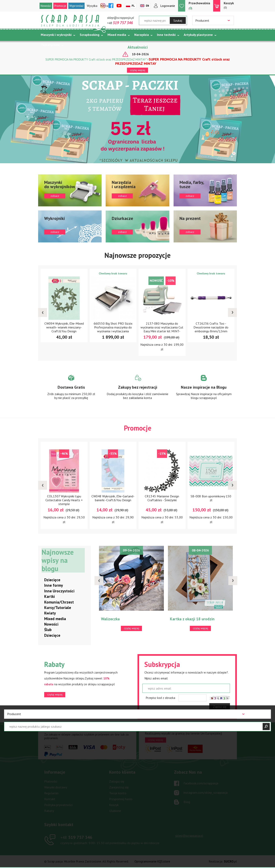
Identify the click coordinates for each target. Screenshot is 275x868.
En (147, 6)
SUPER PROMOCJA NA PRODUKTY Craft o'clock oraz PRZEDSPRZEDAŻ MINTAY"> (138, 61)
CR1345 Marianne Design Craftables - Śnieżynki (162, 498)
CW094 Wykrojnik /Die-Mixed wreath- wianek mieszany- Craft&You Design (64, 327)
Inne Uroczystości (59, 591)
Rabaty (49, 811)
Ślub (48, 630)
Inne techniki (166, 35)
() (199, 6)
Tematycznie (50, 45)
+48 (120, 23)
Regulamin (51, 793)
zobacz (70, 190)
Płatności (51, 782)
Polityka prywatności (58, 805)
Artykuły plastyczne (198, 35)
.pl (230, 862)
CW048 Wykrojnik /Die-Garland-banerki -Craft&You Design (113, 498)
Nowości (46, 6)
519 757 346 (76, 837)
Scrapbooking (90, 35)
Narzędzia (142, 35)
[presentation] (43, 312)
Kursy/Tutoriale (58, 608)
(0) (229, 5)
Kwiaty (50, 613)
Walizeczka (110, 619)
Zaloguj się (117, 782)
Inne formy (54, 586)
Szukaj (178, 20)
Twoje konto (118, 793)
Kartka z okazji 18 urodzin (192, 619)
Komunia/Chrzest (59, 602)
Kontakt (50, 799)
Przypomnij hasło (121, 799)
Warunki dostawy (56, 787)
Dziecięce (52, 580)
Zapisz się (220, 707)
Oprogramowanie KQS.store (152, 862)
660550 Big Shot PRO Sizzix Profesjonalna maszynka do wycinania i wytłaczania (113, 327)
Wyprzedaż (76, 6)
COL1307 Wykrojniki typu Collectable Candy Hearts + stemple (64, 500)
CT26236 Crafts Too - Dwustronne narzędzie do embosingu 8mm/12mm (211, 327)
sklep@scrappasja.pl (120, 18)
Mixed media (117, 35)
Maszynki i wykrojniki (56, 35)
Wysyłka (92, 6)
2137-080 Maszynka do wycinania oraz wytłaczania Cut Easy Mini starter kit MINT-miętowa (162, 329)
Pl (133, 6)
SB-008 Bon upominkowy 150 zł (211, 498)
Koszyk (114, 805)
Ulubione (115, 811)
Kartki (49, 597)
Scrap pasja (70, 21)
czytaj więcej (138, 70)
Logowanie (168, 6)
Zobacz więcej (71, 391)
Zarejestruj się (119, 787)
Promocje (60, 6)
